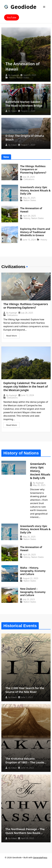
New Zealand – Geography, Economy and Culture (33, 592)
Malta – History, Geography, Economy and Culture (33, 571)
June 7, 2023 (27, 697)
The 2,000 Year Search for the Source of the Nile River (25, 690)
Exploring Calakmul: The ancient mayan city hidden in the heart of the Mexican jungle (26, 387)
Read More (11, 336)
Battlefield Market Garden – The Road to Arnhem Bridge (24, 104)
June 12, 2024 (28, 395)
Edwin (14, 111)
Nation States (23, 78)
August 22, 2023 (31, 578)
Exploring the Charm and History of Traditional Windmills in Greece (35, 232)
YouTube (12, 17)
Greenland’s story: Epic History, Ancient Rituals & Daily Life (35, 190)
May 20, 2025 (29, 198)
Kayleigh (15, 75)
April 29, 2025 (30, 75)
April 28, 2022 (28, 838)
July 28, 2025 (29, 177)
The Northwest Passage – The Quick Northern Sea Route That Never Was (25, 833)
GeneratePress (40, 857)
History (12, 78)
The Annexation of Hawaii (31, 210)
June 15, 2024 (29, 240)
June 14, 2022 (27, 768)
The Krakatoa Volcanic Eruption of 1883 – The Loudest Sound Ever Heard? (26, 762)
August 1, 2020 (28, 145)
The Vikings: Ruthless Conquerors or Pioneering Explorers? (33, 169)
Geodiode (23, 7)
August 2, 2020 (28, 111)
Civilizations (29, 179)
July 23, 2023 (29, 599)
